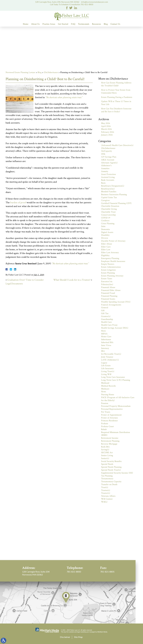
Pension (105, 403)
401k (103, 154)
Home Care (106, 337)
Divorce (105, 238)
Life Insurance (107, 368)
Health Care (106, 322)
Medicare (105, 389)
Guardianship (107, 319)
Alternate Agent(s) (109, 163)
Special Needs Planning (111, 467)
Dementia (105, 229)
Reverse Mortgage (109, 444)
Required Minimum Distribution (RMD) (115, 434)
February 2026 (108, 132)
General (105, 308)
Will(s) (104, 502)
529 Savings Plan (109, 157)
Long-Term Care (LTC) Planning (116, 380)
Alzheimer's (106, 166)
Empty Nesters (108, 264)
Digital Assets (107, 232)
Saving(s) (105, 450)
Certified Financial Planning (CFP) (116, 203)
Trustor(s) (106, 493)
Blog (106, 24)
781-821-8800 (87, 4)
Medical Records (108, 386)
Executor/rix (107, 282)
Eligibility (105, 255)
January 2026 (107, 135)
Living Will (106, 374)
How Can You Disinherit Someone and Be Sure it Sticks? (116, 110)
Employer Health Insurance (113, 261)
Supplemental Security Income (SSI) (117, 473)
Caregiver (105, 200)
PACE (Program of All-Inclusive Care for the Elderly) (118, 399)
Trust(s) (105, 487)
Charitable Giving (109, 209)
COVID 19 (106, 218)
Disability (105, 235)
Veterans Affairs (108, 496)
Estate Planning (108, 273)
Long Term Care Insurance (113, 377)
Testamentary (107, 479)
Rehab (104, 429)
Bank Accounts (108, 180)
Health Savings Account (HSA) (115, 328)
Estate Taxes (107, 279)
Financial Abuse (108, 287)
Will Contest (107, 499)
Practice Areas (49, 24)
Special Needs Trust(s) (111, 470)
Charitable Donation (110, 206)
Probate (105, 424)
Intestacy (105, 348)
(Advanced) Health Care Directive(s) (117, 145)
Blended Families (109, 192)
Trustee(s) (106, 490)
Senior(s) (105, 458)
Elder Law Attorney (110, 253)
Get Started (63, 24)
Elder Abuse (107, 244)
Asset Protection (108, 174)
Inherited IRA (107, 342)
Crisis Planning (108, 224)
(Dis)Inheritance (51, 72)
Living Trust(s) (108, 371)
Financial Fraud (108, 293)
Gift (103, 310)
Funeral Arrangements (111, 305)
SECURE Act (107, 453)
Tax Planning (107, 476)
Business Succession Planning (114, 195)
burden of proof (18, 202)
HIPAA (104, 334)
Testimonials (84, 24)
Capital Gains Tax (109, 197)
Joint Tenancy (107, 357)
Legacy (104, 363)
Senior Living (107, 455)
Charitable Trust (108, 212)
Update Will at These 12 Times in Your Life (116, 103)
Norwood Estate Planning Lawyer (20, 72)
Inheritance (106, 339)
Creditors (105, 221)
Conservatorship (108, 215)
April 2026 (106, 126)
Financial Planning (109, 296)
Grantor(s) (106, 316)
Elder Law (106, 250)
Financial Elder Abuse (111, 290)
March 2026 (106, 129)
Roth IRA (105, 447)
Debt (103, 226)
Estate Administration (111, 267)
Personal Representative (112, 409)
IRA (103, 351)
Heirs (103, 331)
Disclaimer (65, 637)
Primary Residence (109, 421)
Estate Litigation (108, 270)
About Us (35, 24)
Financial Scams (108, 299)
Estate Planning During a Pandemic (117, 97)
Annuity (105, 171)
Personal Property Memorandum (116, 406)
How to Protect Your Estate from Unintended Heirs (116, 91)
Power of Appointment (111, 415)
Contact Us (115, 24)
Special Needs (107, 464)
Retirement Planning (110, 441)
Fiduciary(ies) (107, 284)
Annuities (105, 168)
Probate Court (107, 426)
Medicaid (105, 383)
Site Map (78, 637)
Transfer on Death (109, 484)
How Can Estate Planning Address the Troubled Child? (116, 84)
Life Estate (106, 366)
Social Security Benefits (111, 461)
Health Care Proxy (109, 325)
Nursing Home (108, 395)
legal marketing (82, 632)
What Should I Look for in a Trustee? (72, 280)
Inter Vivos (106, 345)
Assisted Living (108, 177)
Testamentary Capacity (111, 482)
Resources (96, 24)
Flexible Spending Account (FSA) (116, 302)
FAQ (73, 24)
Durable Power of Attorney (113, 241)
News (104, 392)
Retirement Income (110, 438)
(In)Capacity (106, 151)
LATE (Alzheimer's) (110, 360)
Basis (103, 183)
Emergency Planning (110, 258)
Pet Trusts (106, 412)
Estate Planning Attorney (112, 276)
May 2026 (106, 123)
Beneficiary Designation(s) (113, 186)
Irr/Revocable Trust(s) (111, 354)
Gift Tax (105, 313)
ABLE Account (108, 160)
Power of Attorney (109, 418)
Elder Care (106, 247)
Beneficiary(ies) (108, 189)
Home (26, 24)
